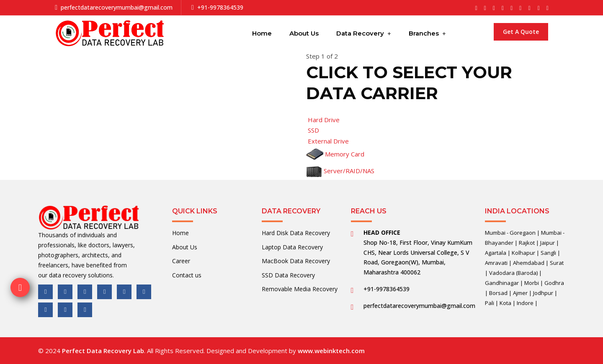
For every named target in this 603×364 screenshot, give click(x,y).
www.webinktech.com (331, 351)
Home (262, 33)
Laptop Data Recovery (292, 247)
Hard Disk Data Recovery (296, 233)
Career (181, 261)
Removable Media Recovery (300, 289)
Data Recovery (360, 33)
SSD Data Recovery (288, 275)
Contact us (187, 275)
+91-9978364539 (220, 7)
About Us (304, 33)
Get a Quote (521, 32)
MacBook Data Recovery (296, 261)
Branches (424, 33)
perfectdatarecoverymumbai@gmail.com (117, 7)
